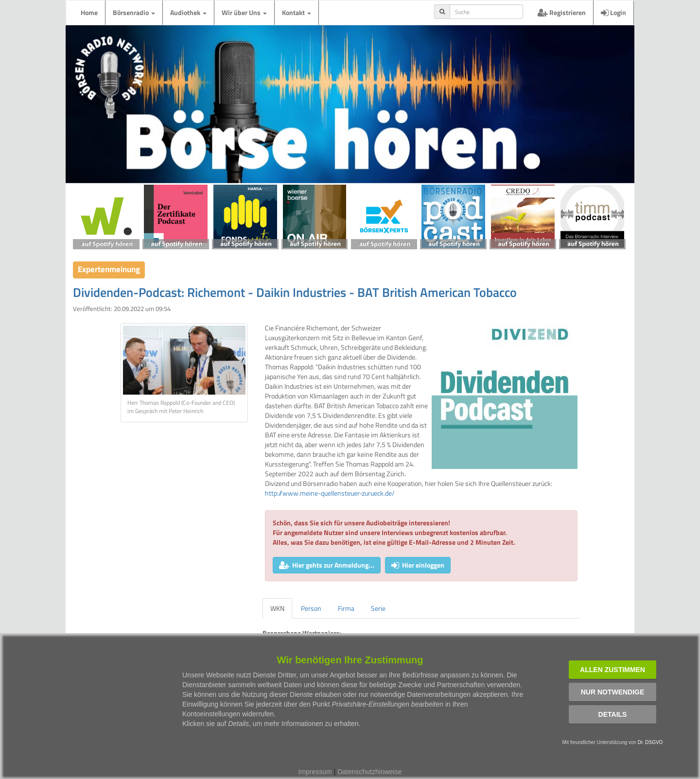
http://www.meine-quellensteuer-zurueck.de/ (330, 493)
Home (89, 12)
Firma (346, 608)
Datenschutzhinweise (369, 772)
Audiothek (188, 12)
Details (613, 714)
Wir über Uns (244, 12)
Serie (378, 608)
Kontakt (297, 12)
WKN (277, 608)
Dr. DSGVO (650, 742)
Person (311, 608)
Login (613, 12)
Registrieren (562, 12)
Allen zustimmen (612, 670)
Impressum (315, 772)
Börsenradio (134, 12)
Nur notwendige (613, 692)
